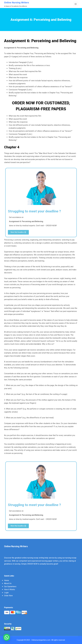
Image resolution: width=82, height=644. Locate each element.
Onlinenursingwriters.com (41, 640)
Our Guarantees (10, 587)
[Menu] (76, 4)
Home (7, 580)
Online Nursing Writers (17, 3)
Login (6, 593)
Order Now (8, 596)
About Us (8, 583)
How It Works (10, 589)
